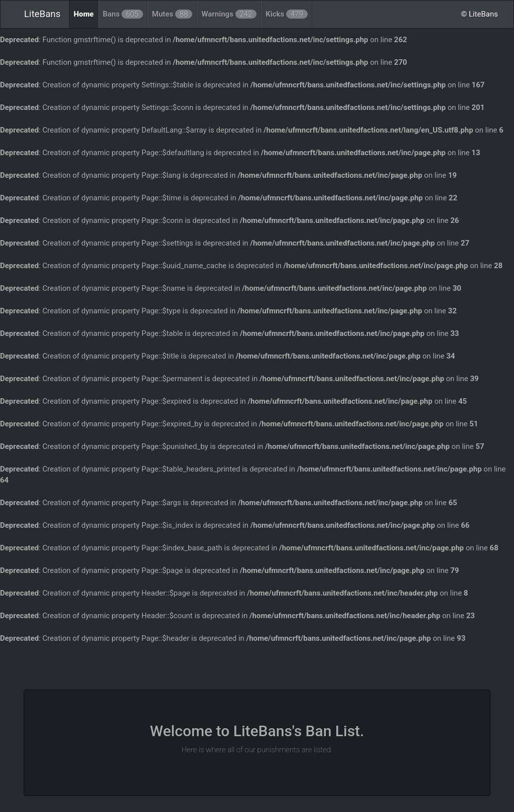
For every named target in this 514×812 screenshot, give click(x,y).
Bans (123, 14)
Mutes (172, 14)
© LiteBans (479, 14)
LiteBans (42, 14)
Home (84, 14)
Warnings (229, 14)
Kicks (286, 14)
